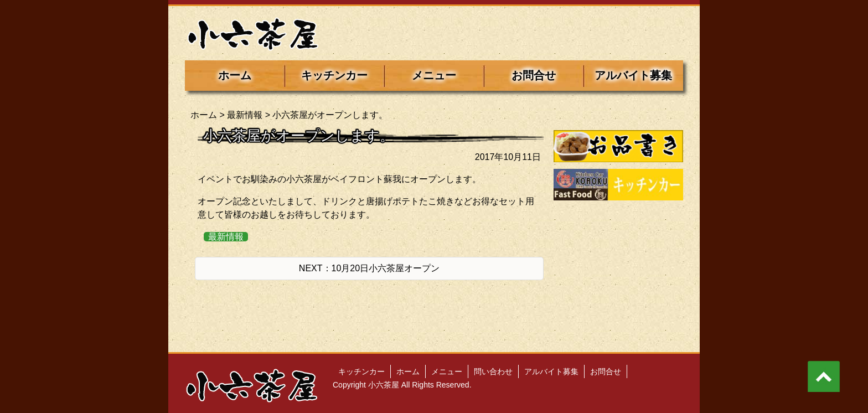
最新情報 (245, 115)
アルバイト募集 (633, 75)
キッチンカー (334, 75)
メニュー (434, 75)
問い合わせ (493, 371)
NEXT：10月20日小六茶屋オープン (369, 268)
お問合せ (534, 75)
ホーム (235, 75)
